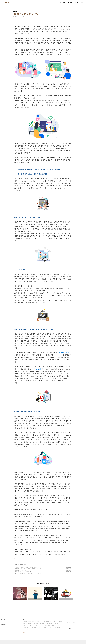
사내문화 (38, 630)
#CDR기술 (32, 630)
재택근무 (31, 624)
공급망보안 (59, 622)
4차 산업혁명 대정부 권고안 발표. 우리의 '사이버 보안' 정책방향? (27, 573)
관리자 (48, 642)
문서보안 (35, 626)
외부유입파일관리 (27, 628)
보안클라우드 (43, 624)
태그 (64, 3)
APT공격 (52, 628)
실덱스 (59, 626)
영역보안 (43, 630)
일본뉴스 (54, 626)
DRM (54, 622)
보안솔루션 (36, 624)
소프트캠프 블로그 (6, 3)
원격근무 (43, 622)
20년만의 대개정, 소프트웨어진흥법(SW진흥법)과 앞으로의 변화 (27, 567)
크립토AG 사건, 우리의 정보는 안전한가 (23, 570)
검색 (83, 623)
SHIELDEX (58, 628)
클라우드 (46, 628)
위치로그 (76, 3)
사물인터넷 (26, 626)
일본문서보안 (35, 628)
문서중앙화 (26, 630)
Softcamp (50, 624)
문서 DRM (49, 622)
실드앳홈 (25, 624)
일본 (31, 626)
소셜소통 (25, 622)
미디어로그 (70, 3)
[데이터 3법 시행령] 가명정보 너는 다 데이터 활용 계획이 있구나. (27, 569)
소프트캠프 (56, 624)
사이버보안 (48, 626)
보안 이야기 (17, 565)
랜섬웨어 (38, 622)
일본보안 (41, 628)
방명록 (82, 3)
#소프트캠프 (41, 626)
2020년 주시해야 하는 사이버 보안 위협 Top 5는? (24, 572)
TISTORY (43, 642)
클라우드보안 (31, 622)
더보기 (24, 632)
